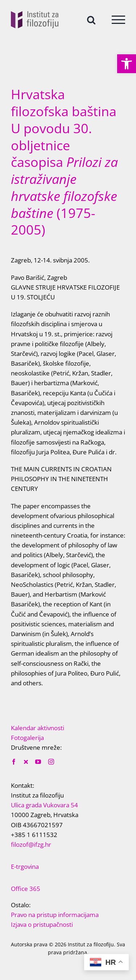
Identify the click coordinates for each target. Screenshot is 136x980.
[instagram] (51, 762)
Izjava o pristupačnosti (42, 924)
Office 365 (26, 889)
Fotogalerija (27, 738)
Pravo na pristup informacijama (55, 915)
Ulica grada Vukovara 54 (44, 805)
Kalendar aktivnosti (38, 728)
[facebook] (14, 762)
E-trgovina (25, 867)
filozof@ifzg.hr (31, 844)
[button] (127, 64)
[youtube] (38, 762)
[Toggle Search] (91, 19)
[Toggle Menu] (118, 20)
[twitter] (26, 762)
